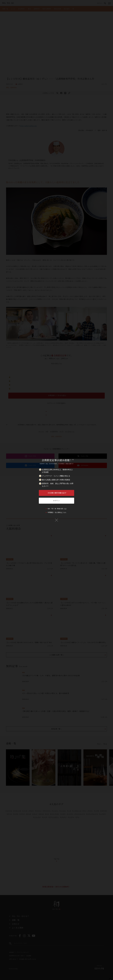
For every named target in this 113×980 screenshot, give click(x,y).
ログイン (56, 501)
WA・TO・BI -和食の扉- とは (57, 509)
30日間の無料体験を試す (57, 493)
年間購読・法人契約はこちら (57, 512)
